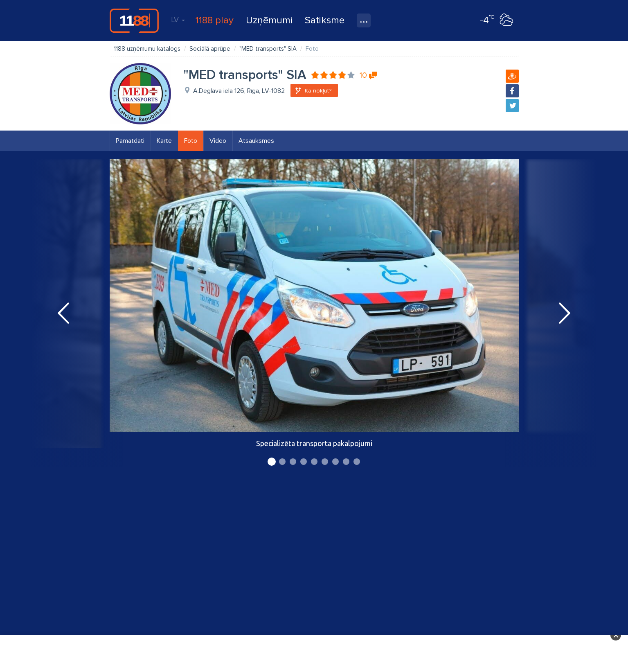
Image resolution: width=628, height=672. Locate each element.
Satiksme (325, 20)
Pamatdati (130, 141)
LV (178, 20)
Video (218, 141)
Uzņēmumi (269, 20)
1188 (134, 20)
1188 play (215, 20)
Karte (164, 141)
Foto (191, 141)
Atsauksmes (256, 141)
